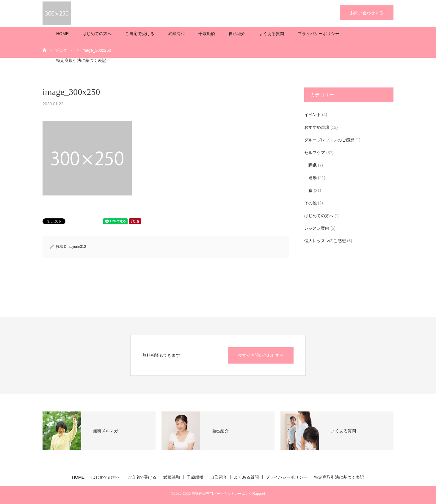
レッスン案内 (317, 228)
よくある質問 (272, 34)
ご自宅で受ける (140, 34)
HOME (62, 34)
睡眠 (313, 165)
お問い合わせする (367, 13)
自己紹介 (237, 34)
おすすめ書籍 (317, 127)
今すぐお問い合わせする (261, 355)
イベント (313, 115)
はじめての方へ (97, 34)
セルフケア (315, 153)
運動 (313, 178)
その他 (310, 203)
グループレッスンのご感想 (329, 140)
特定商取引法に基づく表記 (81, 60)
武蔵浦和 (176, 34)
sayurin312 (77, 247)
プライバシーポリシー (319, 34)
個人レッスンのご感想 (325, 241)
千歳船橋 (207, 34)
